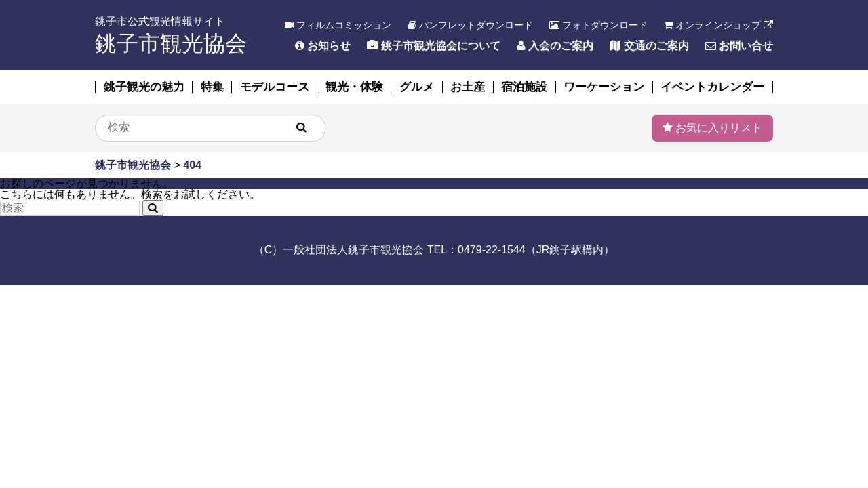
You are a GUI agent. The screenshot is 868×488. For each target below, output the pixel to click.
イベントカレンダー (712, 87)
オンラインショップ (718, 25)
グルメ (417, 87)
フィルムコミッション (338, 25)
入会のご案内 (555, 46)
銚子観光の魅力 (144, 87)
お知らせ (323, 46)
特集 (212, 87)
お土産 (468, 87)
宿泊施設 (524, 87)
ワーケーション (604, 87)
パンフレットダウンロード (470, 25)
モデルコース (275, 87)
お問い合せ (739, 46)
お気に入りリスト (712, 128)
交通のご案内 (649, 46)
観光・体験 (354, 87)
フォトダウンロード (598, 25)
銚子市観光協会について (433, 46)
